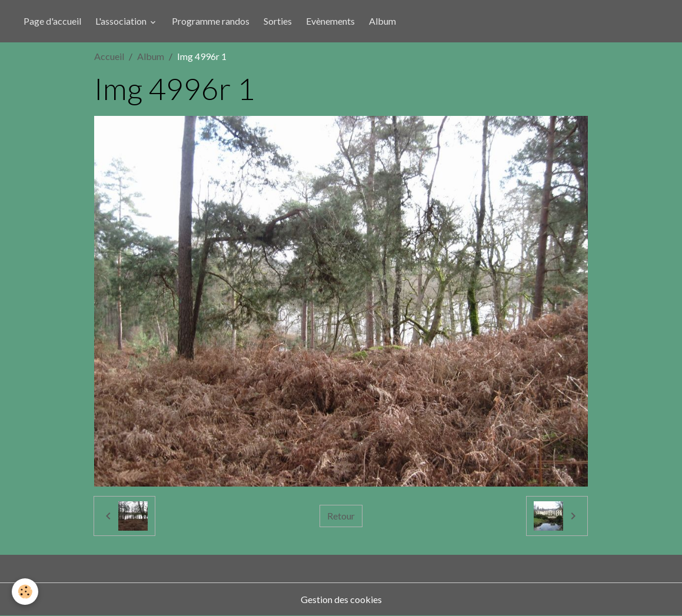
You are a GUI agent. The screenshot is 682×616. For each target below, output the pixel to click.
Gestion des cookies (341, 599)
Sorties (278, 21)
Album (382, 21)
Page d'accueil (52, 21)
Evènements (330, 21)
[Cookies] (25, 592)
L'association (122, 21)
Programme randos (211, 21)
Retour (341, 516)
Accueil (109, 56)
